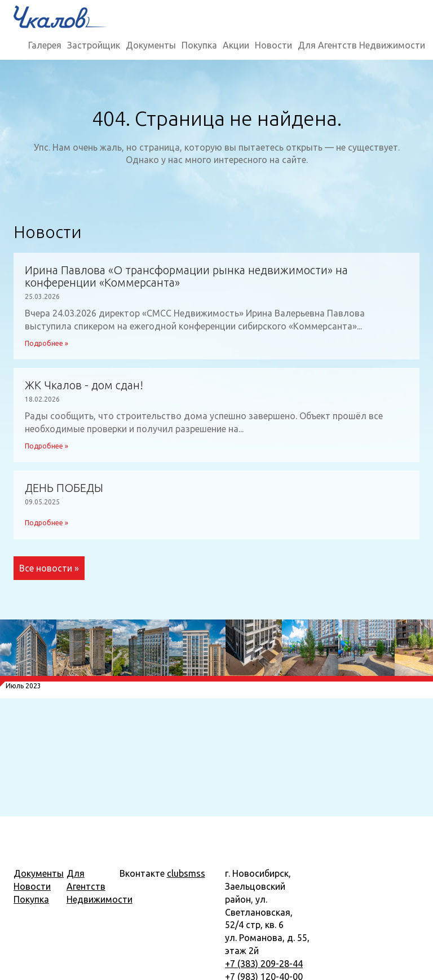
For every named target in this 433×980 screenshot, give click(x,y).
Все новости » (49, 568)
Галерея (45, 45)
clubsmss (186, 873)
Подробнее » (47, 343)
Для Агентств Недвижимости (361, 45)
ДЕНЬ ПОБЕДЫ (64, 488)
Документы (151, 45)
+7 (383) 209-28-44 (264, 964)
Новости (273, 45)
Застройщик (94, 45)
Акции (236, 45)
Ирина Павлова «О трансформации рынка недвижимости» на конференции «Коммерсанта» (186, 276)
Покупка (199, 45)
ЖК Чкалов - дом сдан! (84, 385)
